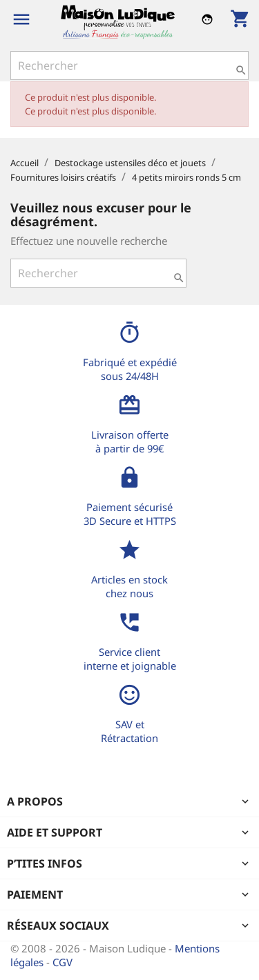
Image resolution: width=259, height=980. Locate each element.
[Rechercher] (129, 66)
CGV (63, 962)
